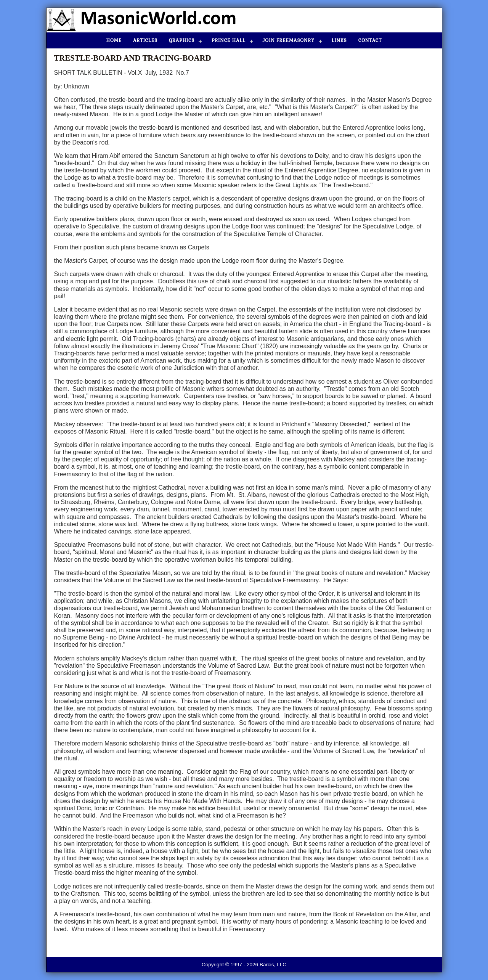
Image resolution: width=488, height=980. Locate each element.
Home (114, 40)
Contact (370, 40)
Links (339, 40)
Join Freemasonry (289, 40)
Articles (145, 40)
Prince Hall (228, 40)
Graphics (182, 40)
